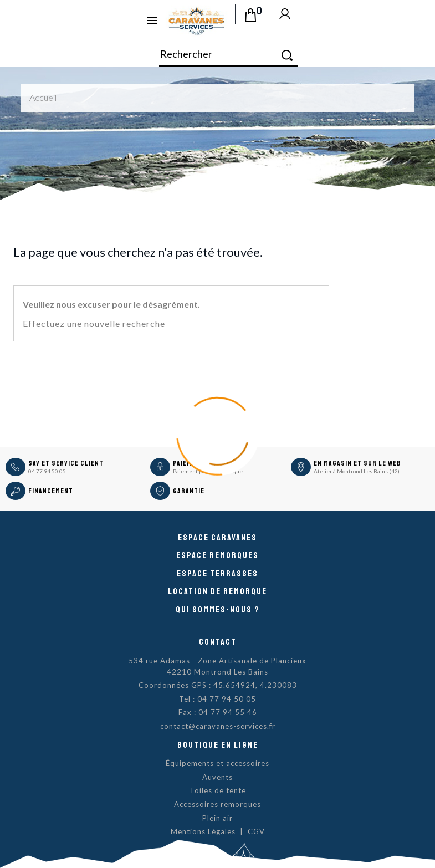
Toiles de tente (218, 790)
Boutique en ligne (218, 745)
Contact (218, 642)
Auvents (217, 777)
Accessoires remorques (217, 804)
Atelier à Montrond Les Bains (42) (357, 471)
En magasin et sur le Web (357, 463)
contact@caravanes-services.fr (218, 726)
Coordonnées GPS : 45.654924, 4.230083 (218, 685)
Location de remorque (217, 591)
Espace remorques (217, 555)
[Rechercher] (229, 54)
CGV (256, 831)
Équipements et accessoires (217, 763)
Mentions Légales (203, 831)
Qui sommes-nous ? (218, 610)
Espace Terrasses (217, 574)
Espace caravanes (217, 538)
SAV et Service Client (66, 463)
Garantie (189, 491)
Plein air (217, 818)
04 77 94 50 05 (47, 471)
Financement (51, 491)
